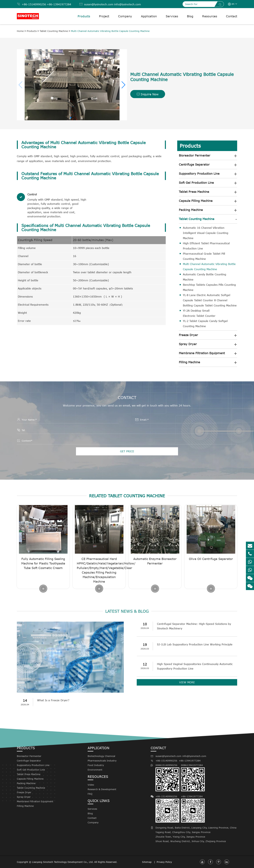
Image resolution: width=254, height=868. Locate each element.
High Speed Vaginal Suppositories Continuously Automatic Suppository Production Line (195, 666)
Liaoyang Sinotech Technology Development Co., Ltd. (63, 862)
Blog (190, 16)
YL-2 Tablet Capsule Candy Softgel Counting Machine (205, 324)
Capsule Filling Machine (196, 201)
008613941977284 (193, 778)
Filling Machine (189, 362)
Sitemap (147, 862)
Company (125, 16)
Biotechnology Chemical (101, 756)
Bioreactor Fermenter (195, 155)
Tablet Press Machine (194, 192)
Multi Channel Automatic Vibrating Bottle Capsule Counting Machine (110, 31)
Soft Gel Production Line (196, 183)
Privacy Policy (164, 862)
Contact (232, 16)
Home (20, 31)
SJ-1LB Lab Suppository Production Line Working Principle (195, 644)
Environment (95, 770)
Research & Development (102, 789)
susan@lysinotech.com (99, 4)
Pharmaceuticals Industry (102, 761)
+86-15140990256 (34, 4)
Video (91, 785)
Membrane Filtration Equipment (202, 353)
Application (149, 16)
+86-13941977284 (59, 4)
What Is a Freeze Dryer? (53, 700)
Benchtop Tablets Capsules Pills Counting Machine (209, 287)
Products (84, 16)
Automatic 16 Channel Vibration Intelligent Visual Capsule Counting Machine (206, 233)
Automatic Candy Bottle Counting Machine (205, 277)
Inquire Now (148, 94)
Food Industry (96, 765)
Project (104, 16)
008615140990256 (167, 778)
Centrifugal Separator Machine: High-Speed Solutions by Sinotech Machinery (194, 626)
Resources (210, 16)
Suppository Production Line (199, 174)
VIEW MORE (187, 682)
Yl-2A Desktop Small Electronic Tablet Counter (199, 313)
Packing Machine (191, 210)
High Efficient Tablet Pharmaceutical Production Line (206, 246)
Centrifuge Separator (194, 164)
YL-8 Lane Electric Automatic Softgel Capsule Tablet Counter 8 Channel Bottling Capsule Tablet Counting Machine (210, 300)
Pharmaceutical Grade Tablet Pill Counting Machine (204, 256)
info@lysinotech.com (128, 4)
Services (172, 16)
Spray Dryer (188, 344)
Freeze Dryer (188, 335)
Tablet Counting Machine (54, 31)
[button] (123, 85)
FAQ (90, 794)
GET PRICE (127, 451)
